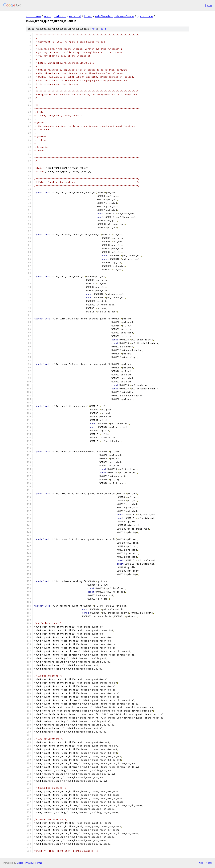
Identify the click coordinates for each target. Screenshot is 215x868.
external (75, 16)
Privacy (29, 863)
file (94, 29)
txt (201, 863)
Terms (38, 863)
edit (104, 29)
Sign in (208, 5)
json (209, 863)
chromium (33, 16)
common (147, 16)
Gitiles (20, 863)
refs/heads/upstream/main (114, 16)
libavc (88, 16)
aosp (47, 16)
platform (60, 16)
